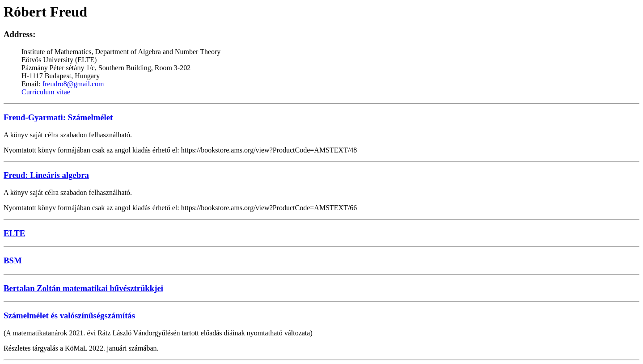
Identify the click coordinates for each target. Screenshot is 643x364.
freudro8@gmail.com (73, 84)
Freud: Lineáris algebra (46, 175)
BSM (13, 260)
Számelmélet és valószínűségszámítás (69, 315)
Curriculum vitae (46, 92)
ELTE (14, 233)
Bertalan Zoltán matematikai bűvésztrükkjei (83, 288)
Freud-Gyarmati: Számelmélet (58, 117)
